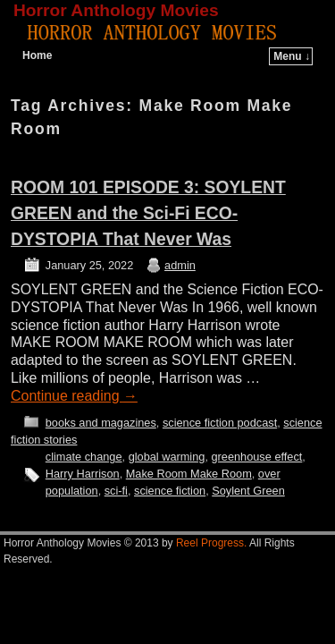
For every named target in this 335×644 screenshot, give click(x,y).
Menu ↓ (292, 56)
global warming (167, 457)
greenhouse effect (256, 457)
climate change (84, 457)
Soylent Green (248, 491)
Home (37, 55)
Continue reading (74, 396)
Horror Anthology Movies (116, 10)
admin (180, 265)
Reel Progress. (211, 543)
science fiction (170, 491)
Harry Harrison (83, 474)
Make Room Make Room (189, 474)
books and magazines (101, 423)
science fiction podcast (220, 423)
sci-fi (116, 491)
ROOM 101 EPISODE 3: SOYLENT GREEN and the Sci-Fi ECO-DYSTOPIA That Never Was (148, 213)
